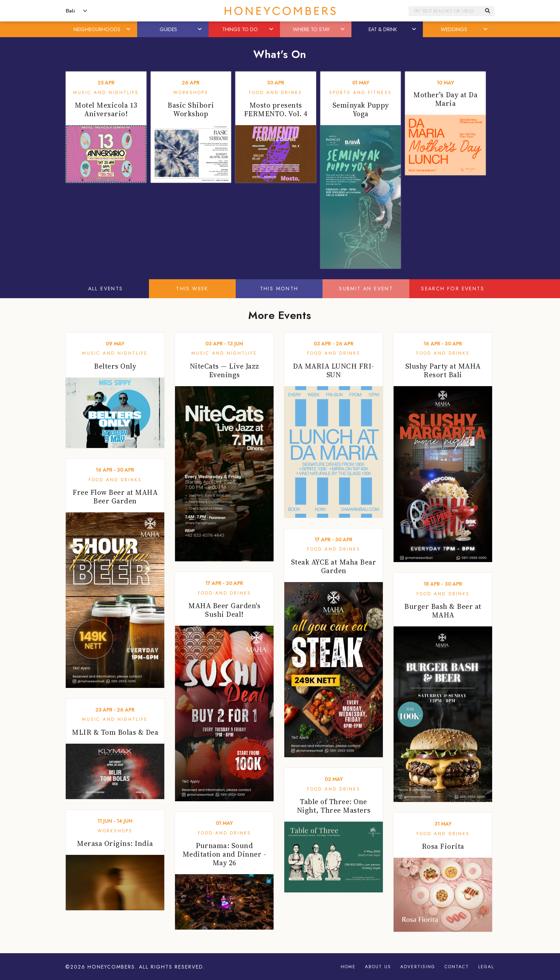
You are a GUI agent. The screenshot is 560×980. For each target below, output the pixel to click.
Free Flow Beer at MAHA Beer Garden (115, 497)
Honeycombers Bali (280, 11)
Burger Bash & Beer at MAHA (443, 611)
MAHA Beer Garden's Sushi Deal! (224, 610)
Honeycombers (111, 967)
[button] (129, 29)
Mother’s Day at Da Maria (445, 99)
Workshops (191, 93)
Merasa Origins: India (115, 843)
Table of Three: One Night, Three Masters (334, 806)
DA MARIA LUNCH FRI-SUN (334, 370)
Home (348, 967)
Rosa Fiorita (443, 846)
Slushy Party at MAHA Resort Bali (443, 370)
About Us (378, 967)
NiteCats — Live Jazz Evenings (224, 370)
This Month (279, 289)
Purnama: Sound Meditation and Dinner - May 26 (224, 854)
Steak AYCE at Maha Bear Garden (334, 566)
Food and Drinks (276, 93)
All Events (106, 289)
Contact (457, 967)
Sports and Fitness (361, 93)
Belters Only (115, 366)
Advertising (418, 967)
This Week (192, 289)
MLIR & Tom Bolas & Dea (115, 732)
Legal (486, 967)
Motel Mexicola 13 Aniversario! (106, 109)
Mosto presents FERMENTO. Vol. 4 (276, 109)
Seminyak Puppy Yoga (361, 109)
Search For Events (453, 289)
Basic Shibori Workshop (191, 109)
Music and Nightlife (106, 93)
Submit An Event (366, 289)
